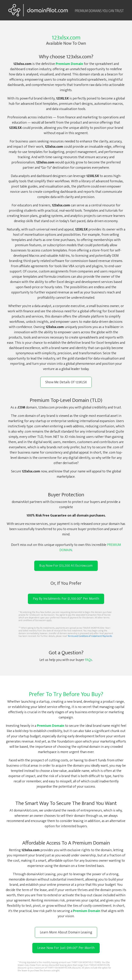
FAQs (89, 660)
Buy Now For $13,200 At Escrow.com (66, 566)
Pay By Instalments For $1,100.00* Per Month (66, 599)
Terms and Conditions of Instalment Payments (90, 636)
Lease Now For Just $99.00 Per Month (66, 948)
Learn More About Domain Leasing (66, 932)
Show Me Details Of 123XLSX (66, 382)
